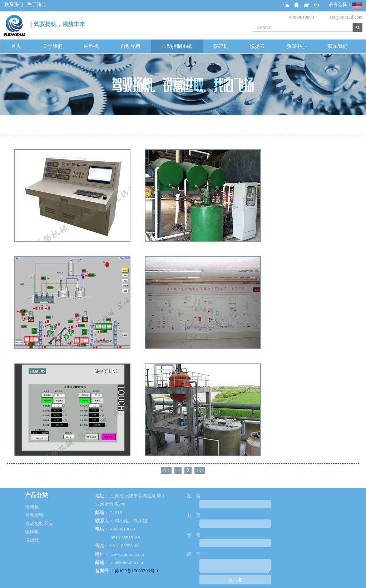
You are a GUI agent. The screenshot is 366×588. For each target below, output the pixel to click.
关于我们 (53, 46)
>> (200, 470)
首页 (16, 46)
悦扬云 (257, 46)
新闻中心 (296, 46)
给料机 (91, 46)
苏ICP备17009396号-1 (137, 571)
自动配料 (130, 46)
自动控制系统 (177, 46)
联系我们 (338, 46)
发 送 (235, 580)
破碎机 (221, 46)
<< (166, 470)
